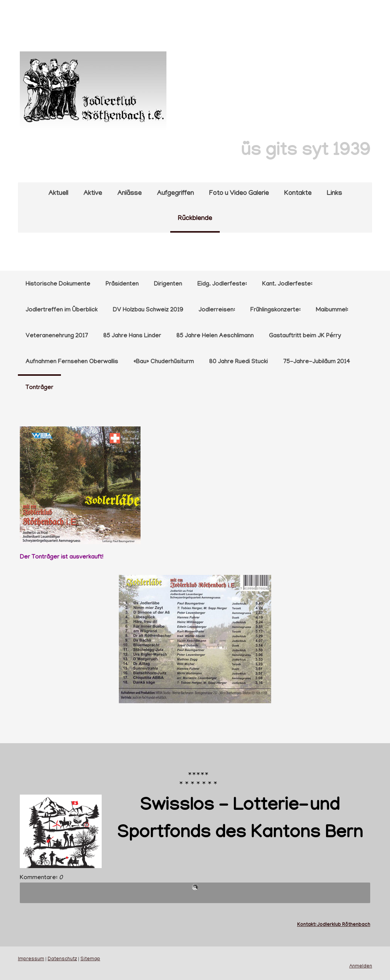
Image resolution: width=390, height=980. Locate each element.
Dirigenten (168, 284)
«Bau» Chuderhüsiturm (164, 362)
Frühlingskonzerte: (275, 310)
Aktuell (58, 194)
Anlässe (129, 194)
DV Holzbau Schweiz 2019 (148, 310)
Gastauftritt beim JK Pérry (305, 336)
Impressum (31, 959)
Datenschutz (62, 959)
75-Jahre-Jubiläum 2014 (316, 362)
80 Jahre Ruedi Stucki (238, 362)
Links (334, 194)
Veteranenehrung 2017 (57, 336)
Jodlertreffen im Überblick (62, 310)
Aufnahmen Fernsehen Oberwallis (72, 362)
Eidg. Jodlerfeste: (222, 284)
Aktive (93, 194)
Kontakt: (307, 925)
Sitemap (90, 959)
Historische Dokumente (58, 284)
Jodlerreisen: (217, 310)
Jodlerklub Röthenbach (344, 925)
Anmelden (361, 967)
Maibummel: (332, 310)
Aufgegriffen (175, 194)
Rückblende (195, 219)
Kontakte (298, 194)
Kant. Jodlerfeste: (287, 284)
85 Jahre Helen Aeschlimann (215, 336)
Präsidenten (122, 284)
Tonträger (39, 388)
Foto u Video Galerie (239, 194)
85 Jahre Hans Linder (132, 336)
